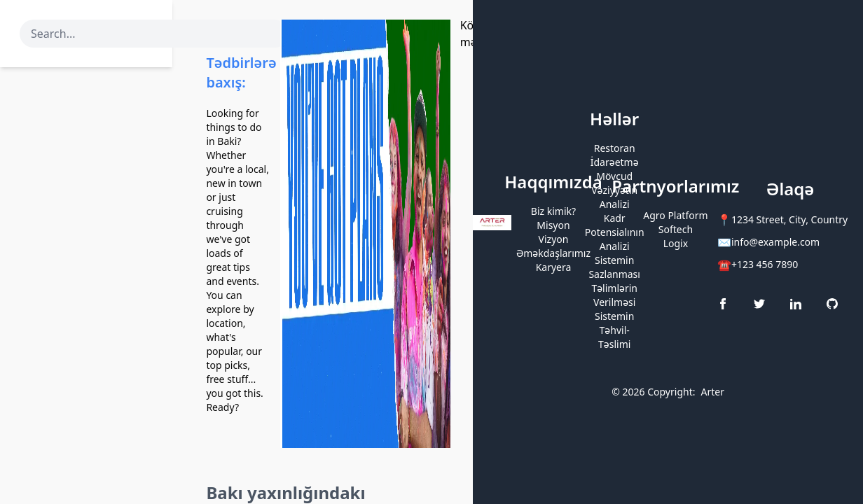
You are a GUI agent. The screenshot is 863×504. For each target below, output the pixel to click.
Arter (712, 392)
